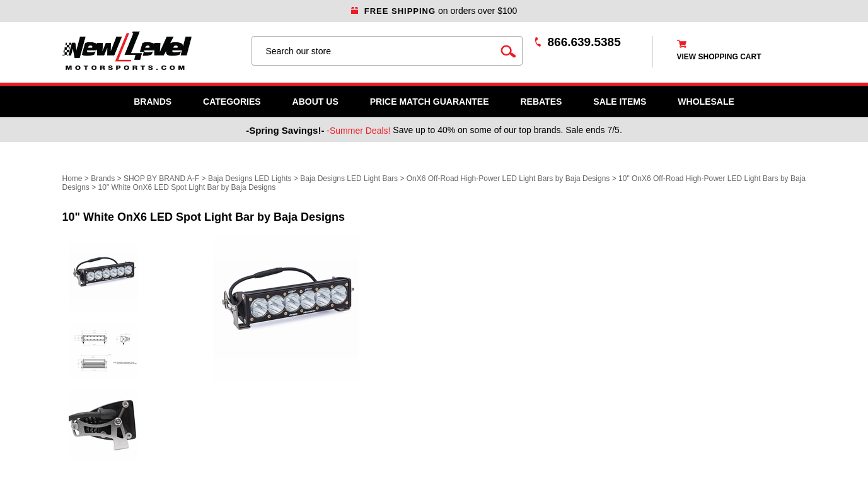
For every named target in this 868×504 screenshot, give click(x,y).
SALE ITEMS (620, 102)
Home (72, 179)
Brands (153, 102)
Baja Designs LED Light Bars (349, 179)
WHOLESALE (706, 102)
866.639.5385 (584, 42)
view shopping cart (719, 57)
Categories (232, 102)
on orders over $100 (434, 11)
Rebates (541, 102)
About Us (315, 102)
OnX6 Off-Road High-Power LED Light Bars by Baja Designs (508, 179)
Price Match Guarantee (430, 102)
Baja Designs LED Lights (250, 179)
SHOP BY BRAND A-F (161, 179)
